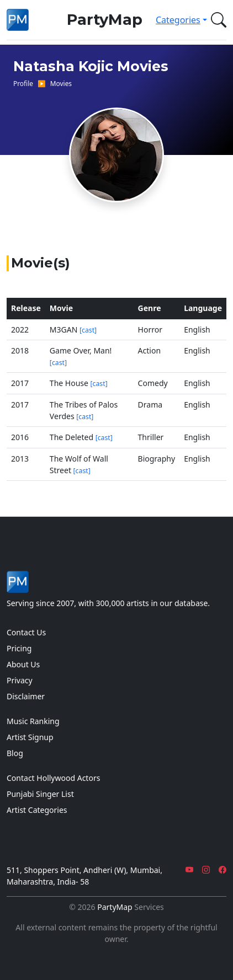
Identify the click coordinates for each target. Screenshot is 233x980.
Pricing (19, 648)
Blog (15, 753)
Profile (23, 83)
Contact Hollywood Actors (53, 778)
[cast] (88, 330)
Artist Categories (37, 810)
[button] (216, 20)
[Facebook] (223, 870)
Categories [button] (178, 20)
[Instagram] (206, 870)
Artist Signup (30, 737)
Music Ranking (33, 721)
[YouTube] (189, 870)
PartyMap (105, 20)
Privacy (20, 680)
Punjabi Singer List (40, 794)
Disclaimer (26, 696)
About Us (23, 664)
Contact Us (26, 632)
